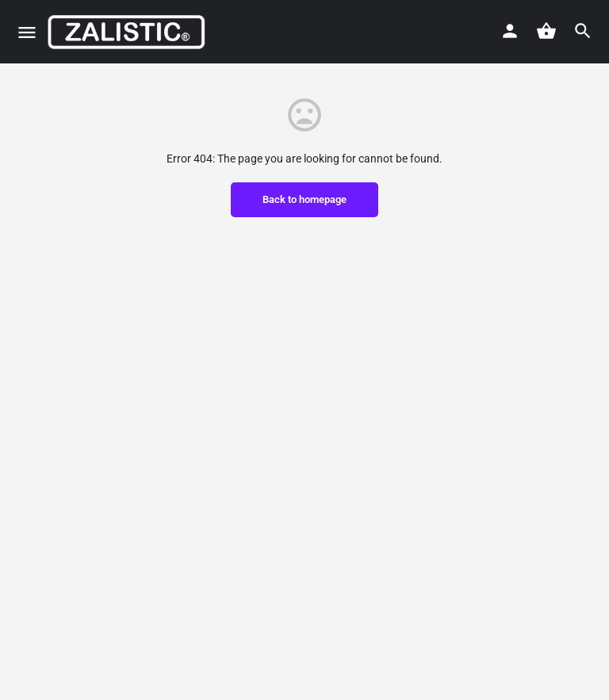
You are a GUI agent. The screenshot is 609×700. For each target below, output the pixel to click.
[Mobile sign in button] (510, 31)
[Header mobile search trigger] (583, 31)
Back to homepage (304, 199)
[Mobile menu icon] (27, 32)
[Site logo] (128, 32)
